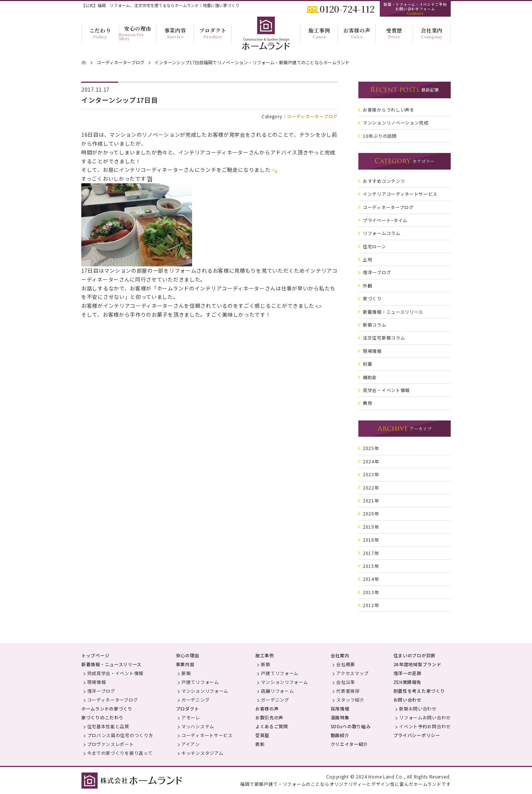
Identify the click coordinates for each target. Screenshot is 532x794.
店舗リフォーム (277, 691)
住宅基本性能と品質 (108, 726)
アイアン (191, 744)
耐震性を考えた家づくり (419, 691)
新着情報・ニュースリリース (111, 664)
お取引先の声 (269, 717)
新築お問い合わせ (418, 708)
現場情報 (97, 682)
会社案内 (340, 655)
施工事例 (265, 655)
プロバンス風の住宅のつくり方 (120, 735)
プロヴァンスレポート (111, 744)
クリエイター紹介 (349, 744)
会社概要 (346, 664)
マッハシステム (198, 726)
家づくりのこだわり (102, 717)
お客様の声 (267, 708)
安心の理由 (188, 655)
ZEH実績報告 (407, 682)
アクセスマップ (352, 673)
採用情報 (340, 708)
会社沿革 (346, 682)
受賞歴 (262, 735)
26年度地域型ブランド (417, 664)
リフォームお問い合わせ (425, 717)
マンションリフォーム (205, 691)
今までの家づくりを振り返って (120, 753)
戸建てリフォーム (200, 682)
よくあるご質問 (272, 726)
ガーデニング (195, 700)
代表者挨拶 (348, 691)
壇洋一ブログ (101, 691)
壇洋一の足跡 (407, 673)
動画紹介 (340, 735)
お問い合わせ (407, 700)
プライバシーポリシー (417, 735)
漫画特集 (340, 717)
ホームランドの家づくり (107, 708)
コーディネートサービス (207, 735)
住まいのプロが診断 (415, 655)
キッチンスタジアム (202, 753)
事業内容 (185, 664)
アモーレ (191, 717)
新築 (186, 673)
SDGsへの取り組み (351, 726)
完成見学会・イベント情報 (115, 673)
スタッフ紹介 (350, 700)
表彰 (260, 744)
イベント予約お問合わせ (425, 726)
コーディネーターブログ (312, 116)
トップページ (95, 655)
